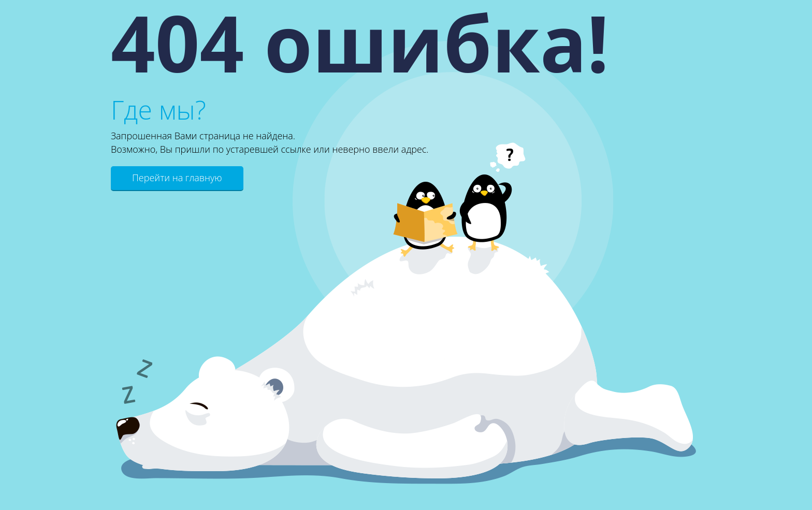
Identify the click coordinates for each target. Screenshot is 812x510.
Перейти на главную (177, 178)
